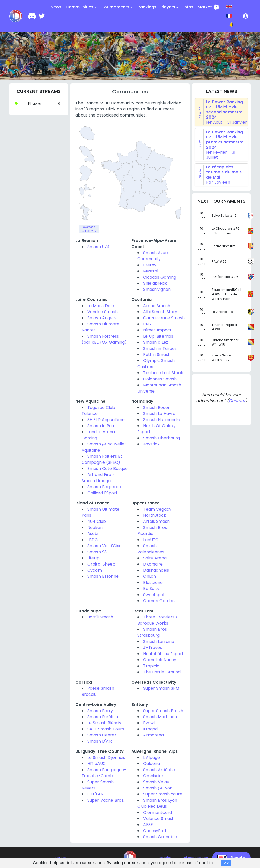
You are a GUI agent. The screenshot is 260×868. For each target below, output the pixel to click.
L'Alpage (152, 757)
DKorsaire (153, 564)
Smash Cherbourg (161, 438)
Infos (188, 7)
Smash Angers (102, 318)
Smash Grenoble (160, 837)
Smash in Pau (101, 426)
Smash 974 (99, 247)
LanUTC (151, 540)
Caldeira (152, 764)
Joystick (151, 444)
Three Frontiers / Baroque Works (158, 620)
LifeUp (93, 558)
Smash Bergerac (104, 487)
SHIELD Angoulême (106, 420)
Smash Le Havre (159, 414)
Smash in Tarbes (160, 348)
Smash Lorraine (159, 641)
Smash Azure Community (153, 256)
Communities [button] (82, 7)
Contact (237, 401)
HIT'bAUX (96, 764)
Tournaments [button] (118, 7)
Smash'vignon (157, 289)
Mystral (151, 271)
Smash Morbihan (160, 717)
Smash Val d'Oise (104, 546)
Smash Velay (156, 782)
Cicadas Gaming (160, 277)
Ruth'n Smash (157, 355)
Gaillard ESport (102, 493)
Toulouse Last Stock (163, 373)
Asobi (93, 534)
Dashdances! (156, 570)
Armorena (153, 735)
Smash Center (102, 735)
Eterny (150, 265)
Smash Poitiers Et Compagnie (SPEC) (102, 459)
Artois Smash (156, 521)
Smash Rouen (157, 407)
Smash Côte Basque (108, 468)
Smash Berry (100, 711)
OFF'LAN (95, 794)
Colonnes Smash (160, 379)
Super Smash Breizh (163, 711)
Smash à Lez (156, 342)
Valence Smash (159, 819)
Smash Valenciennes (151, 549)
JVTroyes (153, 648)
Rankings (147, 7)
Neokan (95, 527)
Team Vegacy (157, 509)
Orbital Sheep (101, 564)
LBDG (93, 540)
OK (226, 863)
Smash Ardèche (159, 770)
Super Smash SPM (161, 688)
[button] (246, 16)
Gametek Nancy (160, 660)
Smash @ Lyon (158, 788)
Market (208, 7)
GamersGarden (159, 601)
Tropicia (151, 666)
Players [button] (170, 7)
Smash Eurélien (103, 717)
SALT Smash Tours (106, 729)
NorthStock (155, 515)
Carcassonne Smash (164, 318)
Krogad (150, 729)
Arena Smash (157, 306)
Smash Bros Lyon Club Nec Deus (157, 803)
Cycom (95, 570)
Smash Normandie (162, 420)
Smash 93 (97, 552)
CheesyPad (155, 831)
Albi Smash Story (160, 312)
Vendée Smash (102, 312)
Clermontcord (158, 812)
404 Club (97, 521)
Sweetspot (154, 595)
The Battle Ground (162, 672)
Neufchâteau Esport (163, 654)
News (56, 7)
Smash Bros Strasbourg (152, 632)
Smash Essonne (103, 576)
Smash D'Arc (100, 741)
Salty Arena (155, 558)
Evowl (149, 723)
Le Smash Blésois (104, 723)
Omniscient (155, 776)
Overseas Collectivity (89, 229)
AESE (148, 825)
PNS (147, 324)
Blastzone (153, 582)
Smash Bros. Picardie (152, 531)
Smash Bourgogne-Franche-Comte (104, 773)
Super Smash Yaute (163, 794)
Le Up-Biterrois (158, 336)
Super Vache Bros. (106, 800)
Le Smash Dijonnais (106, 757)
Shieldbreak (155, 283)
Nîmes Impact (157, 330)
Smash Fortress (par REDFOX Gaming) (104, 339)
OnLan (150, 576)
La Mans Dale (101, 306)
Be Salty (151, 589)
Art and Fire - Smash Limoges (98, 478)
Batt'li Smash (100, 617)
